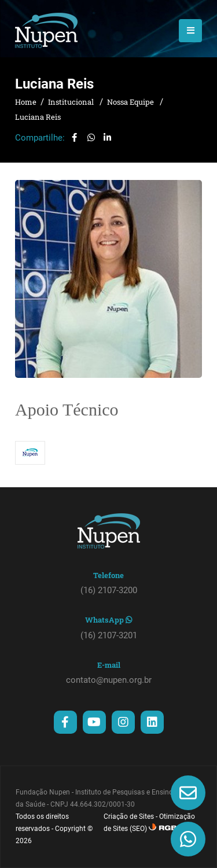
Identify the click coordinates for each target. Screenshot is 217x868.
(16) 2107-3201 (109, 635)
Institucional (72, 102)
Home (26, 102)
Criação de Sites (129, 816)
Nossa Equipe (131, 102)
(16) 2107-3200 (109, 590)
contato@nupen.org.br (109, 680)
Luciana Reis (38, 117)
